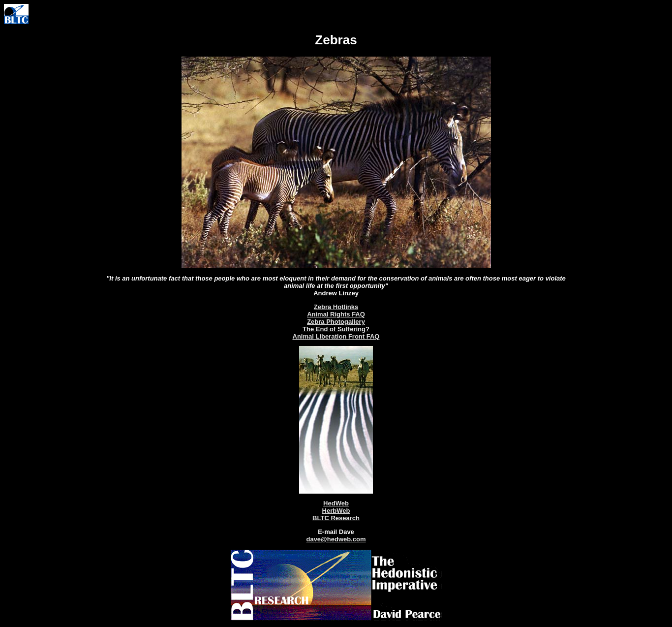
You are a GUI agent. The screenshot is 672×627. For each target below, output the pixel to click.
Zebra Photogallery (336, 322)
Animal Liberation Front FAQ (336, 336)
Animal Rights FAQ (336, 314)
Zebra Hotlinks (336, 307)
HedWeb (336, 503)
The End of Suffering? (336, 329)
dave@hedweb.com (336, 539)
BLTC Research (336, 518)
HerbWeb (336, 511)
